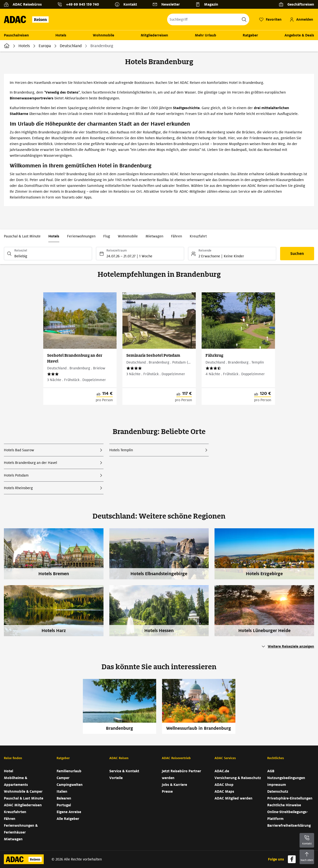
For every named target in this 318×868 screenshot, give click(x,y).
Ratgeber (250, 35)
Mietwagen (154, 236)
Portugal (64, 805)
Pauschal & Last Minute (22, 236)
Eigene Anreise (69, 812)
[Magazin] (209, 4)
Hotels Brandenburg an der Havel (30, 463)
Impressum (277, 785)
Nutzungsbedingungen (286, 778)
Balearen (64, 798)
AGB (271, 771)
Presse (167, 791)
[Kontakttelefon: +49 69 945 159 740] (80, 4)
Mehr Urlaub (206, 35)
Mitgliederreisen (154, 35)
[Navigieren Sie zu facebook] (292, 859)
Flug (107, 236)
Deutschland (71, 46)
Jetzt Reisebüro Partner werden (181, 774)
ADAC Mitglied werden (233, 798)
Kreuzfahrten (15, 812)
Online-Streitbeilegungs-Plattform (288, 815)
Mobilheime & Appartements (16, 781)
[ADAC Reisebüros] (25, 4)
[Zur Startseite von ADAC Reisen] (28, 19)
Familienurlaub (69, 771)
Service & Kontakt (124, 771)
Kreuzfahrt (198, 236)
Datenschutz (278, 791)
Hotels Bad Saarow (19, 450)
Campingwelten (70, 785)
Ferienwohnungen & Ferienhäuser (21, 829)
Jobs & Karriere (174, 785)
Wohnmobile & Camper (23, 791)
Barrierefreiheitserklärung (289, 825)
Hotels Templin (121, 450)
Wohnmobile (103, 35)
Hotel (9, 771)
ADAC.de (222, 771)
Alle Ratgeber (68, 819)
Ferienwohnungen (81, 236)
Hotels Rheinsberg (18, 488)
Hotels (61, 35)
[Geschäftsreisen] (296, 4)
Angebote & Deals (299, 35)
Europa (45, 46)
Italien (62, 791)
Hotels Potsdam (16, 475)
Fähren (176, 236)
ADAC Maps (224, 791)
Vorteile (116, 778)
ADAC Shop (224, 785)
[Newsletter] (168, 4)
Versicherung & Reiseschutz (238, 778)
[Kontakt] (128, 4)
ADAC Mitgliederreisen (23, 805)
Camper (63, 778)
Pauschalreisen (16, 35)
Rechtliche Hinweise (284, 805)
